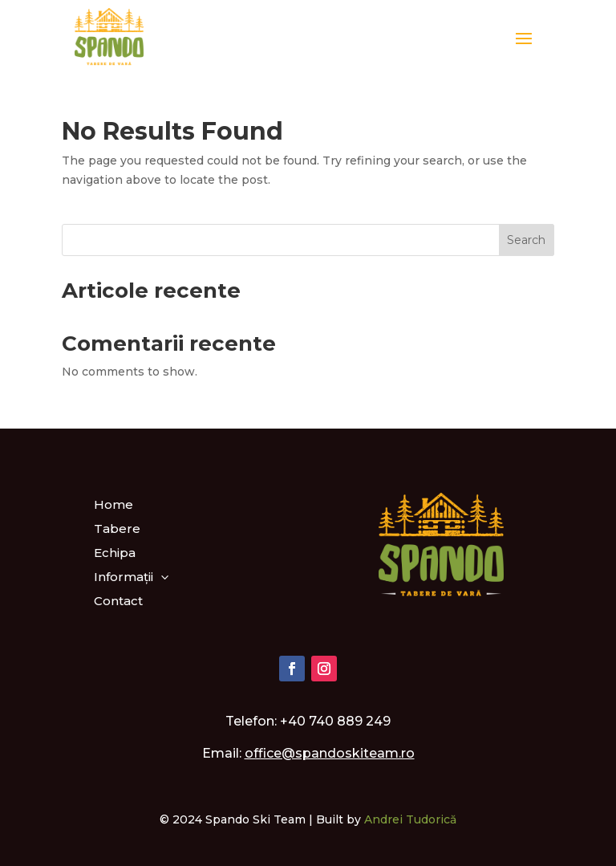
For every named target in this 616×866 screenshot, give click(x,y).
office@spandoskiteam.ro (330, 753)
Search (526, 240)
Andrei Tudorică (410, 819)
